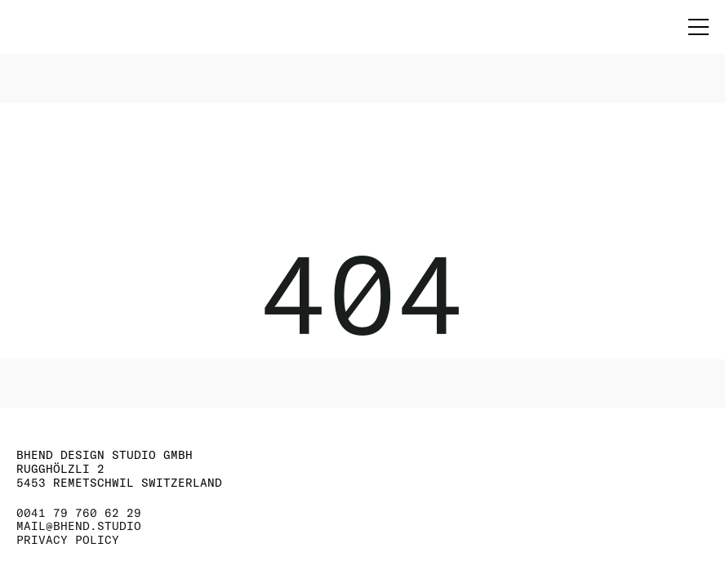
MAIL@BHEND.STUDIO (79, 526)
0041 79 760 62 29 (79, 513)
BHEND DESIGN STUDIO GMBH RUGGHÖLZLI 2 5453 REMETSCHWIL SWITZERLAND (119, 469)
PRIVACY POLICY (68, 540)
